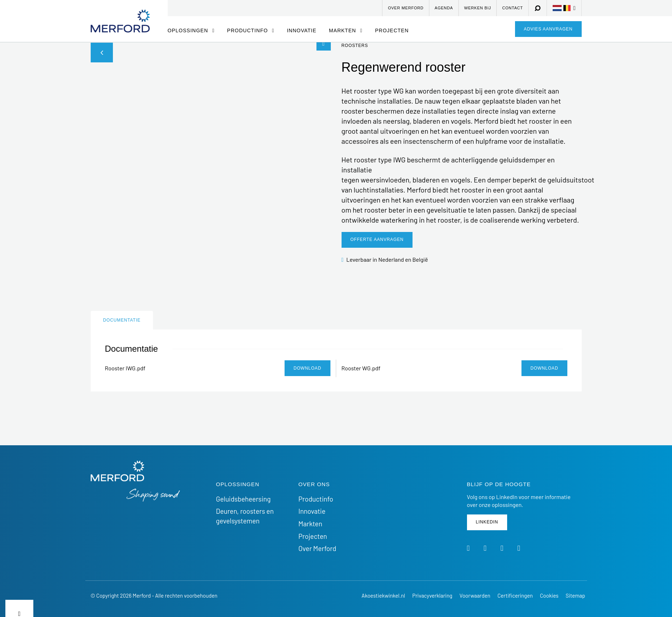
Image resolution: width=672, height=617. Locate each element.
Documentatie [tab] (122, 320)
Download (308, 368)
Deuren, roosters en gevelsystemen (245, 516)
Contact (513, 8)
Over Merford (406, 8)
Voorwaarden (475, 595)
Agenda (444, 8)
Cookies (549, 595)
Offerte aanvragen (377, 239)
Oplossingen (189, 30)
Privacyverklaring (432, 595)
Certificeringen (515, 595)
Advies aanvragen (548, 29)
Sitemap (575, 595)
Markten (343, 30)
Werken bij (478, 8)
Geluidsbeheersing (244, 499)
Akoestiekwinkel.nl (383, 595)
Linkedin (487, 522)
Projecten (392, 30)
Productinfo (249, 30)
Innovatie (301, 30)
